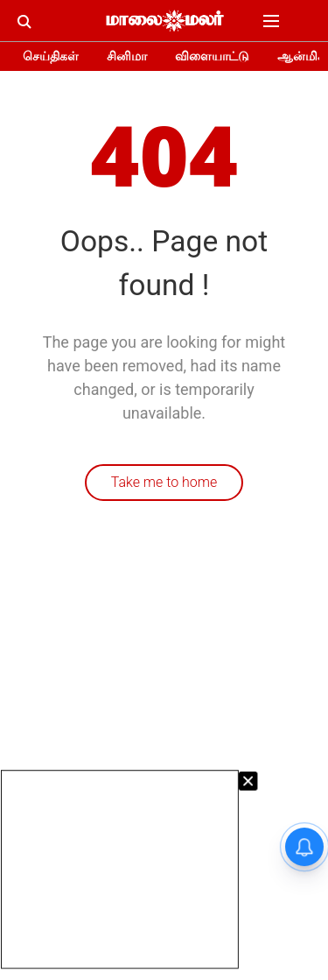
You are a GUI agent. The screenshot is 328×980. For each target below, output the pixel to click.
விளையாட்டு (212, 56)
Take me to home (164, 482)
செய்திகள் (51, 56)
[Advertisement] (120, 869)
